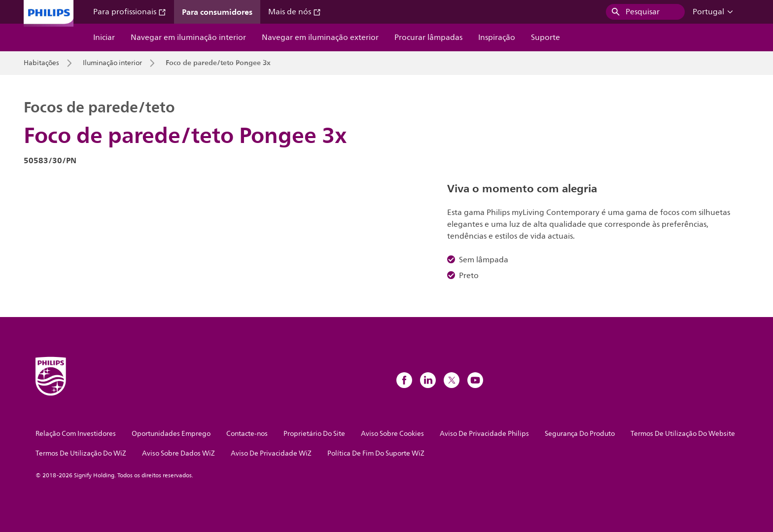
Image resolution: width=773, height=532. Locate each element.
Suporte (545, 37)
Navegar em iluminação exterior (320, 37)
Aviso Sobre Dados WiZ (178, 453)
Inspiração (497, 37)
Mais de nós (295, 12)
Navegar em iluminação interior (188, 37)
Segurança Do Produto (580, 434)
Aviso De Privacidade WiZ (271, 453)
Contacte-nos (247, 434)
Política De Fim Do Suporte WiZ (376, 453)
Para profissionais (130, 12)
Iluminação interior (112, 63)
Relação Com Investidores (76, 434)
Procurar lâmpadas (428, 37)
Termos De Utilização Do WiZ (81, 453)
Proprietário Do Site (314, 434)
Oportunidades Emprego (171, 434)
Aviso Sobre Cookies (392, 434)
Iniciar (104, 37)
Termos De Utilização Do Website (683, 434)
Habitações (41, 63)
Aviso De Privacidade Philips (484, 434)
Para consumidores (217, 12)
